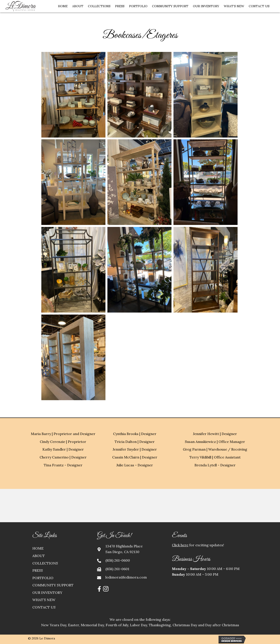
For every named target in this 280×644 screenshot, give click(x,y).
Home (38, 548)
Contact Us (44, 607)
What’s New (44, 600)
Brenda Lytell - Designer (215, 465)
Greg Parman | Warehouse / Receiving (215, 449)
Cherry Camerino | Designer (63, 457)
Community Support (53, 585)
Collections (45, 563)
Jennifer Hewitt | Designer (215, 434)
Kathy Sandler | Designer (63, 449)
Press (38, 570)
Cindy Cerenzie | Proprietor (63, 442)
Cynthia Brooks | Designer (135, 434)
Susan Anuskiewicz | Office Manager (215, 442)
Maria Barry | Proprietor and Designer (63, 434)
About (39, 556)
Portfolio (43, 578)
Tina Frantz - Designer (63, 465)
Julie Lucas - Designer (135, 465)
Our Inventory (47, 593)
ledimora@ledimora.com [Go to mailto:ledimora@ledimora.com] (126, 577)
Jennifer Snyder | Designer (135, 449)
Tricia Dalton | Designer (135, 442)
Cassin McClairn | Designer (135, 457)
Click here (180, 545)
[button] (99, 589)
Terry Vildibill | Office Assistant (215, 457)
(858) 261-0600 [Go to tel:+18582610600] (118, 560)
